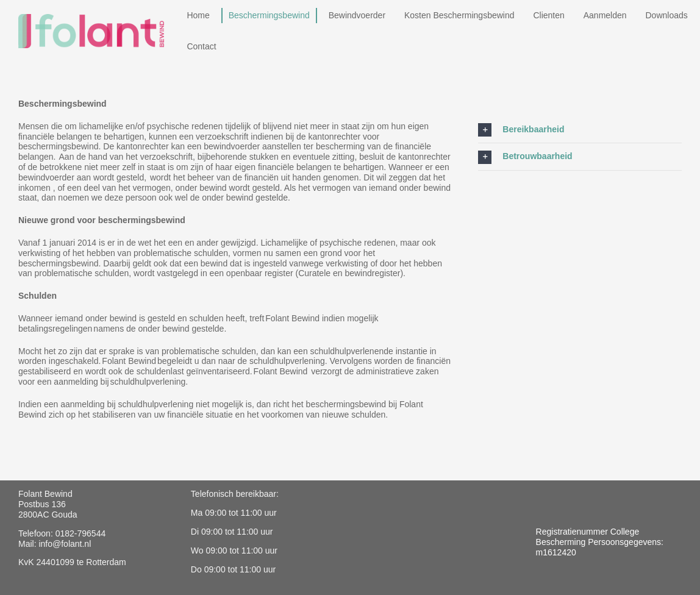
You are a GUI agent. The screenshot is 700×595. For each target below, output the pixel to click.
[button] (580, 130)
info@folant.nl (65, 544)
